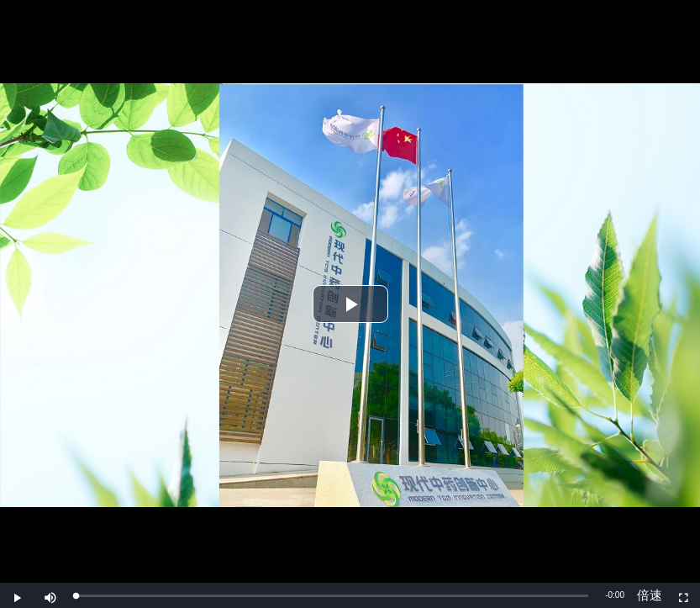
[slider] (332, 596)
